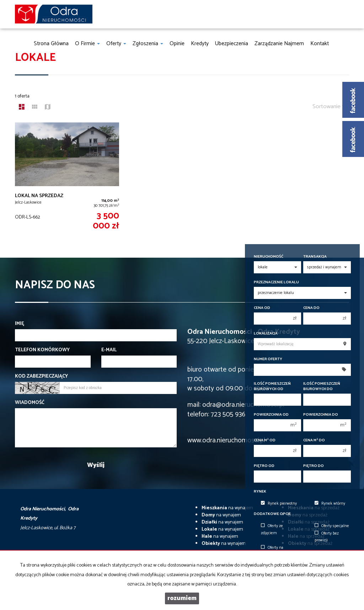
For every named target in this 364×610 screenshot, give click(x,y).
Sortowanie (329, 107)
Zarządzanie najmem (279, 44)
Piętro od (264, 466)
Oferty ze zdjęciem (272, 529)
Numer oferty (268, 359)
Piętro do (314, 466)
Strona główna (51, 44)
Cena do (311, 308)
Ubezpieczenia (232, 44)
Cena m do (314, 440)
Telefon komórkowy (42, 350)
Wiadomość (30, 403)
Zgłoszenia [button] (148, 44)
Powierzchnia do (321, 415)
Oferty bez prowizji (327, 537)
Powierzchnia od (271, 415)
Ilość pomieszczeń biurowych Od (272, 386)
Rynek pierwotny (279, 504)
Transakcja (315, 257)
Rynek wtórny (330, 504)
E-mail (109, 350)
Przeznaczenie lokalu (276, 282)
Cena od (262, 308)
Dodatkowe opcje (272, 514)
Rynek (260, 492)
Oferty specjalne (332, 526)
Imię (20, 324)
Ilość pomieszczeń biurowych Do (322, 386)
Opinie (177, 44)
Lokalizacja (266, 334)
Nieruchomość (269, 257)
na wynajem (227, 508)
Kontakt (320, 44)
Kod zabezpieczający (41, 377)
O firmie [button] (87, 44)
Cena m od (265, 440)
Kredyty (200, 44)
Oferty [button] (116, 44)
